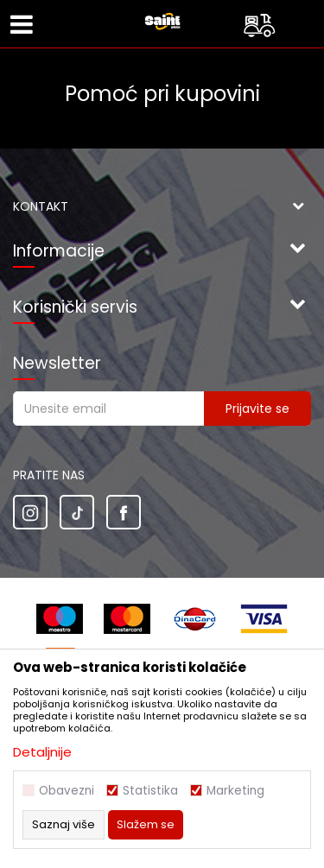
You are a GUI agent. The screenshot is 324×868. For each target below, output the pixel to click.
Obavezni (67, 791)
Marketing (235, 791)
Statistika (150, 791)
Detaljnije (42, 752)
